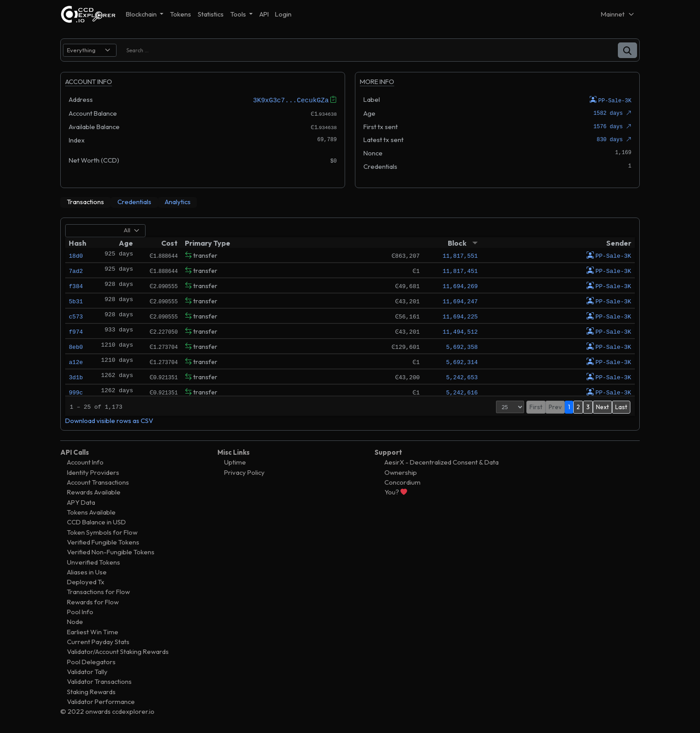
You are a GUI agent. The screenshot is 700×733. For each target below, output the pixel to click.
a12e (76, 361)
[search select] (90, 50)
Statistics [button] (211, 14)
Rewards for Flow (93, 601)
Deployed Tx (86, 582)
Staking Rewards (91, 691)
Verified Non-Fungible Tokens (111, 552)
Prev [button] (555, 406)
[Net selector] (618, 14)
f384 (76, 285)
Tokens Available (91, 512)
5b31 (76, 301)
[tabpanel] (350, 324)
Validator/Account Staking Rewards (118, 651)
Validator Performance (101, 701)
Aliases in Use (87, 572)
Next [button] (602, 406)
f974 (76, 331)
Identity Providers (93, 472)
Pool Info (80, 612)
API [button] (264, 14)
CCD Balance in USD (96, 522)
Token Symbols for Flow (102, 532)
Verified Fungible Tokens (103, 542)
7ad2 (76, 270)
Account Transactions (98, 482)
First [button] (536, 406)
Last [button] (621, 406)
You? (396, 492)
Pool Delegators (91, 661)
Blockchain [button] (142, 14)
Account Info (85, 462)
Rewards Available (94, 492)
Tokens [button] (181, 14)
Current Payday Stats (98, 641)
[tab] (85, 202)
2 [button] (578, 406)
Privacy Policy (244, 472)
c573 (76, 316)
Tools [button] (239, 14)
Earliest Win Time (93, 631)
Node (75, 622)
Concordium (402, 482)
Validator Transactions (99, 681)
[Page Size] (510, 406)
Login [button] (283, 14)
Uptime (235, 462)
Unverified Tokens (94, 562)
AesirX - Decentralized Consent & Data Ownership (442, 467)
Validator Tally (87, 671)
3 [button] (588, 406)
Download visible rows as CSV (109, 420)
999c (76, 392)
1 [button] (569, 406)
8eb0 (76, 346)
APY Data (81, 502)
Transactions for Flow (98, 592)
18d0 (76, 255)
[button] (627, 50)
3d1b (76, 377)
